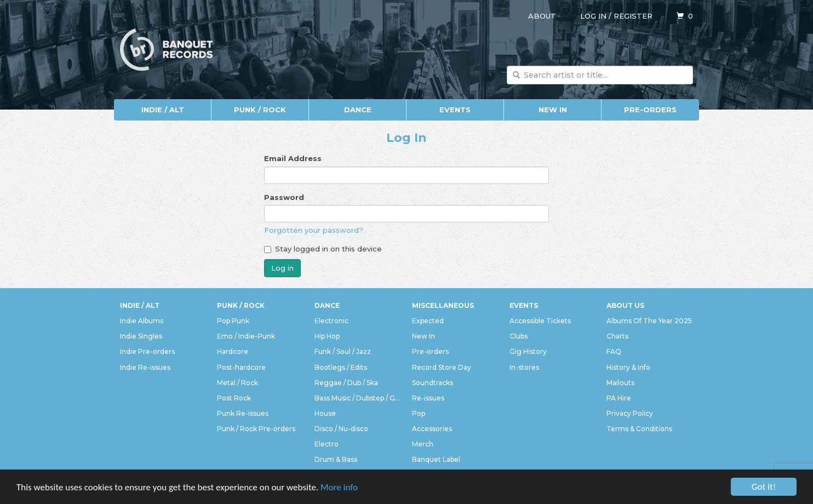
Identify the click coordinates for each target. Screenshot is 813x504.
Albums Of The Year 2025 (649, 321)
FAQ (614, 351)
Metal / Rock (237, 383)
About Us (625, 305)
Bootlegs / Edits (341, 367)
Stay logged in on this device (323, 249)
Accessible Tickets (540, 321)
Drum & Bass (336, 459)
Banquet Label (436, 459)
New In (553, 110)
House (325, 413)
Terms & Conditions (639, 429)
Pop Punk (233, 321)
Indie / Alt (163, 110)
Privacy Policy (630, 413)
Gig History (528, 351)
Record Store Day (442, 367)
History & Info (628, 367)
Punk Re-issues (243, 413)
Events (455, 110)
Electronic (331, 321)
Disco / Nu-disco (341, 429)
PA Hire (619, 398)
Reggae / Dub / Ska (346, 383)
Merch (423, 444)
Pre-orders (650, 110)
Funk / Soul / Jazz (343, 351)
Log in (593, 16)
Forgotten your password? (314, 230)
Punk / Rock (260, 110)
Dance (358, 110)
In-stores (524, 367)
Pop (419, 413)
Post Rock (234, 398)
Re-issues (428, 398)
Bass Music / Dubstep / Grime (358, 398)
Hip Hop (327, 336)
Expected (428, 321)
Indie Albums (142, 321)
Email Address (293, 158)
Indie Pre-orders (147, 351)
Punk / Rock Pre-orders (256, 429)
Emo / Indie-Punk (246, 336)
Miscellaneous (443, 305)
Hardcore (233, 351)
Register (633, 16)
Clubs (519, 336)
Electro (327, 444)
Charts (617, 336)
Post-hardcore (241, 367)
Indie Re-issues (145, 367)
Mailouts (620, 383)
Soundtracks (433, 383)
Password (284, 197)
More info (339, 487)
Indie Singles (141, 336)
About (542, 16)
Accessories (432, 429)
